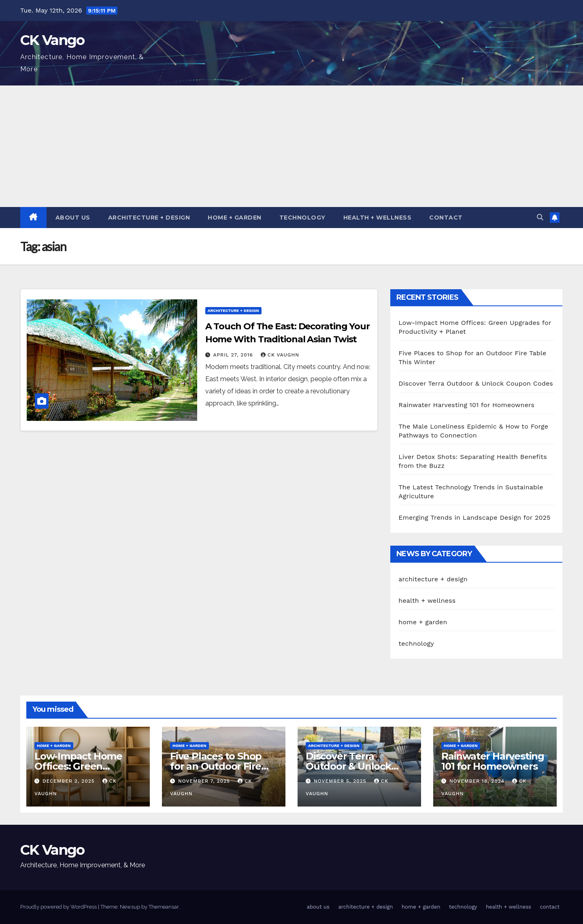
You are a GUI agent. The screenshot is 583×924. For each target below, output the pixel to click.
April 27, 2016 (234, 355)
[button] (540, 217)
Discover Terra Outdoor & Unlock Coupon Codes (476, 383)
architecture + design (149, 218)
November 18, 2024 (478, 781)
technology (302, 218)
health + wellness (378, 218)
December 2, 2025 (70, 781)
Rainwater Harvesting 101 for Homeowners (466, 405)
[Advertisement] (291, 146)
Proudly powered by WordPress (59, 907)
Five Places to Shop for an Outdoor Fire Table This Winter (216, 766)
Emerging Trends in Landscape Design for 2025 (474, 517)
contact (446, 218)
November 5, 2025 (341, 781)
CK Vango (52, 40)
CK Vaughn (280, 355)
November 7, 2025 (205, 781)
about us (73, 218)
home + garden (235, 218)
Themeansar (164, 907)
